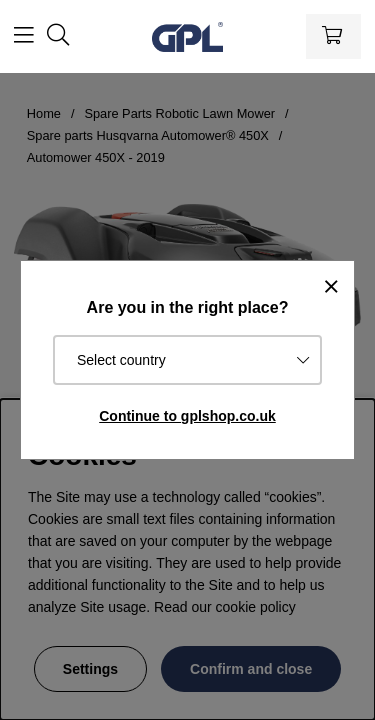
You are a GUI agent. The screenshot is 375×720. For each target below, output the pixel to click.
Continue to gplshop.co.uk (187, 416)
